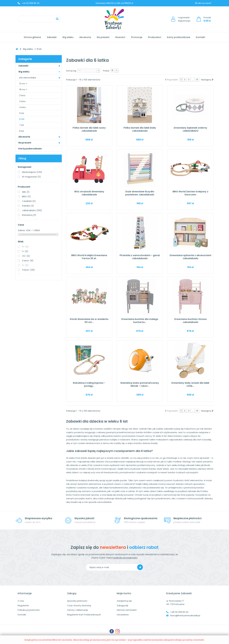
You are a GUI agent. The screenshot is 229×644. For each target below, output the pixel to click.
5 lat (22, 113)
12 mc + (23, 84)
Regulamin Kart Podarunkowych (84, 615)
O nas (21, 601)
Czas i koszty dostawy (79, 605)
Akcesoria (85, 37)
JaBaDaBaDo (32, 210)
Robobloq (29, 215)
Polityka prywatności (29, 610)
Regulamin (23, 605)
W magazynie (31, 177)
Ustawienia (123, 615)
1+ (25, 251)
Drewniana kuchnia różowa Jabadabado (190, 321)
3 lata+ (28, 270)
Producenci (155, 37)
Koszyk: (207, 19)
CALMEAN (29, 201)
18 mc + (23, 89)
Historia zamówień (127, 610)
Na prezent (103, 37)
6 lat (22, 119)
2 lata (22, 95)
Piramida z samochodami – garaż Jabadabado (140, 257)
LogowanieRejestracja (184, 19)
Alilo (26, 192)
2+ (25, 265)
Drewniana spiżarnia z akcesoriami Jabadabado (190, 257)
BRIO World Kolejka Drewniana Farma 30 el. (89, 257)
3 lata (22, 101)
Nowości (120, 37)
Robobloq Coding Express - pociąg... (89, 384)
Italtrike (28, 206)
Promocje (137, 37)
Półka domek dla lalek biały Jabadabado (140, 129)
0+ (25, 247)
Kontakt (201, 37)
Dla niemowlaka (28, 78)
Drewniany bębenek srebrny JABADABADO (190, 129)
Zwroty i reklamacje (78, 610)
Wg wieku (68, 37)
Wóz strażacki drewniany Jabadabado (89, 193)
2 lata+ (28, 261)
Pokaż (106, 71)
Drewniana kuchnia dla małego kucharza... (140, 321)
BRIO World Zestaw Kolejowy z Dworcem (190, 193)
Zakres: (22, 230)
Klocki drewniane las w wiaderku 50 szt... (89, 321)
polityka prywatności (125, 558)
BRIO (26, 196)
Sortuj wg (71, 71)
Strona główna (32, 37)
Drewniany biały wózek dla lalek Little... (190, 384)
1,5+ (26, 256)
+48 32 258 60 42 (179, 612)
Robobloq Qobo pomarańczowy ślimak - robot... (140, 384)
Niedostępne (32, 172)
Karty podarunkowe (179, 37)
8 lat (22, 131)
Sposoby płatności (77, 601)
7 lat (22, 125)
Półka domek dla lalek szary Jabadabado (89, 129)
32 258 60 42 (31, 3)
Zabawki (52, 37)
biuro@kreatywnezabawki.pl (185, 615)
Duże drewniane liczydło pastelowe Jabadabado (140, 193)
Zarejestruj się (124, 601)
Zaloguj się (122, 605)
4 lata (22, 107)
